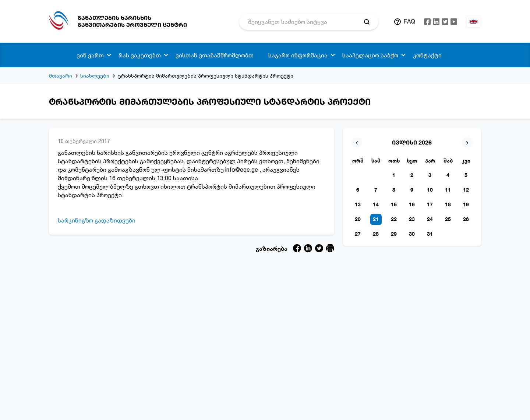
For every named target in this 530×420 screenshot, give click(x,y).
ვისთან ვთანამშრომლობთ (215, 55)
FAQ (409, 21)
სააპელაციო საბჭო (370, 55)
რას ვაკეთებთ (140, 55)
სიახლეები (95, 76)
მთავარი (61, 76)
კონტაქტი (427, 55)
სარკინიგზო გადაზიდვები (97, 220)
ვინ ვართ (90, 55)
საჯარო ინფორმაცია (298, 55)
